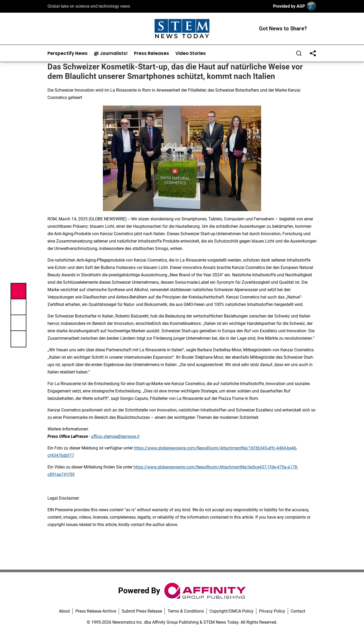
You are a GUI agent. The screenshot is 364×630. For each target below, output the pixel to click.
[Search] (299, 53)
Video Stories (191, 53)
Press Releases (152, 53)
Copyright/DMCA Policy (231, 611)
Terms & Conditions (186, 611)
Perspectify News (68, 53)
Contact (298, 611)
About (64, 611)
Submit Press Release (142, 611)
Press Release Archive (96, 611)
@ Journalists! (111, 53)
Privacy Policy (272, 611)
